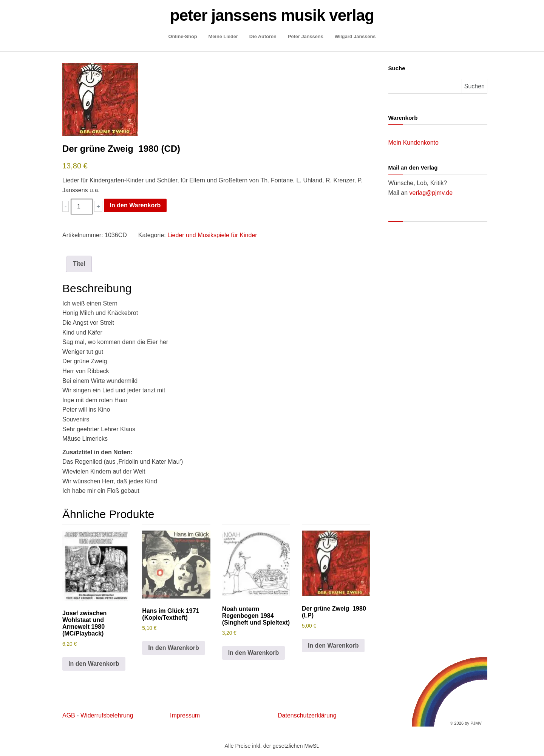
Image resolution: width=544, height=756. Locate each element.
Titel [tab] (79, 264)
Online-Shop (183, 36)
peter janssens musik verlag (272, 15)
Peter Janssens (306, 36)
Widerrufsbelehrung (107, 715)
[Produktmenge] (82, 207)
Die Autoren (263, 36)
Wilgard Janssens (355, 36)
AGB (69, 715)
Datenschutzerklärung (307, 715)
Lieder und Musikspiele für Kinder (212, 235)
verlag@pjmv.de (431, 193)
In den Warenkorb (135, 205)
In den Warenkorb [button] (94, 664)
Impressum (185, 715)
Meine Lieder (223, 36)
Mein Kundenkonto (413, 143)
